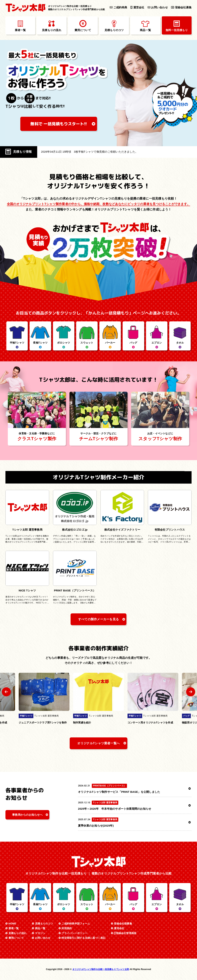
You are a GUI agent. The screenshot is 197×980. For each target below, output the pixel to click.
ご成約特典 (118, 7)
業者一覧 (14, 928)
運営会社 (137, 7)
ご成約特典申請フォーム (76, 924)
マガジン (40, 933)
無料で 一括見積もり (59, 124)
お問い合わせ (158, 7)
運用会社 (119, 928)
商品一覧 (40, 928)
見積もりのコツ (44, 924)
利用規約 (67, 928)
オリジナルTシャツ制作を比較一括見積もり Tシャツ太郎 (101, 969)
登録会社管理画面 (125, 933)
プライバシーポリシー (74, 933)
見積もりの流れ (18, 933)
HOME (12, 924)
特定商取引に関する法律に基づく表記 (83, 938)
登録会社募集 (181, 7)
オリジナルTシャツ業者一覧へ (99, 743)
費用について (16, 938)
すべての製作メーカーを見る (98, 619)
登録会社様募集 (123, 924)
